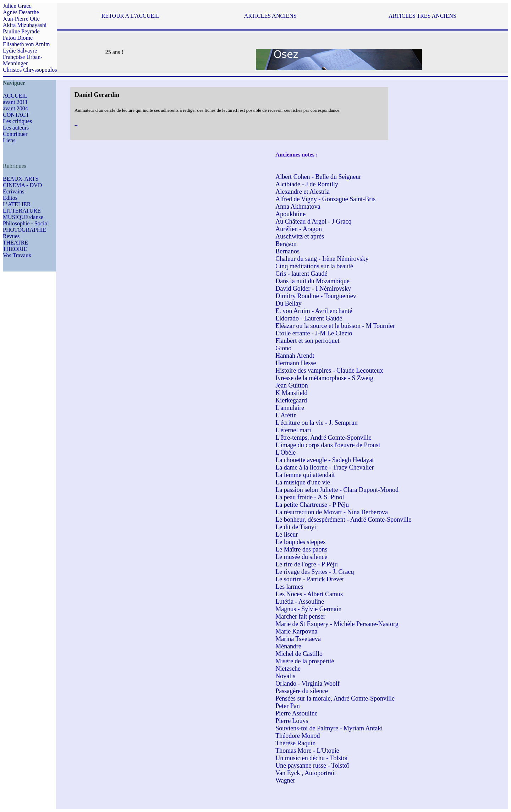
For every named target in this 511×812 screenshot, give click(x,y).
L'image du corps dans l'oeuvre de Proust (328, 445)
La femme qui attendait (305, 475)
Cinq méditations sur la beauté (314, 266)
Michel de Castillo (299, 654)
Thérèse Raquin (295, 743)
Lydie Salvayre (20, 51)
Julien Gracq (17, 6)
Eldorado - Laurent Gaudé (309, 318)
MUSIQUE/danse (23, 217)
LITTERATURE (22, 211)
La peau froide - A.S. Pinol (310, 497)
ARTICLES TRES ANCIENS (422, 16)
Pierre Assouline (296, 713)
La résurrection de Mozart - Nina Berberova (332, 512)
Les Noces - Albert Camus (309, 594)
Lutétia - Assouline (300, 602)
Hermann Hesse (296, 363)
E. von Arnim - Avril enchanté (314, 311)
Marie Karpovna (296, 631)
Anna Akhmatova (298, 207)
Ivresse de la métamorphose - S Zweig (324, 378)
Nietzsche (288, 669)
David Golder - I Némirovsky (313, 289)
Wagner (285, 780)
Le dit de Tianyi (296, 527)
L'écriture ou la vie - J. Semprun (317, 423)
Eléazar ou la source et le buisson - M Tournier (335, 326)
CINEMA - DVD (22, 185)
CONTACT (16, 115)
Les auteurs (16, 128)
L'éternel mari (293, 430)
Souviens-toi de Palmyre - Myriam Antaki (329, 728)
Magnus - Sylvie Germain (308, 609)
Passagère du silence (302, 691)
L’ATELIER (17, 204)
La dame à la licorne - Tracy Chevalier (325, 467)
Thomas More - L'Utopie (307, 751)
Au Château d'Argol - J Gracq (313, 221)
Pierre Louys (292, 721)
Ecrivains (13, 191)
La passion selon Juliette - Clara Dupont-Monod (337, 490)
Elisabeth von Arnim (26, 44)
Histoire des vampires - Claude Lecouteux (329, 371)
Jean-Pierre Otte (21, 19)
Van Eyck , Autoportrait (306, 773)
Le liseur (287, 534)
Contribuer (15, 134)
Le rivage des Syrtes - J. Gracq (315, 572)
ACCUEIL (15, 96)
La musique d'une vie (303, 482)
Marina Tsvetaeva (298, 639)
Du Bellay (289, 303)
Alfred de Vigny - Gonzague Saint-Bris (325, 199)
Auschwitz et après (300, 236)
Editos (10, 198)
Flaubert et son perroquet (307, 341)
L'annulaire (290, 408)
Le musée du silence (301, 557)
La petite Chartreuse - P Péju (312, 505)
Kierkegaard (291, 400)
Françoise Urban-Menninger (23, 60)
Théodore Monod (298, 736)
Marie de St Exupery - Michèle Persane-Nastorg (337, 624)
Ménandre (288, 646)
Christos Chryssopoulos (30, 70)
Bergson (286, 244)
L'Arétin (286, 415)
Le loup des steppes (300, 542)
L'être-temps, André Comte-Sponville (323, 438)
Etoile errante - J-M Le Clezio (314, 333)
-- (76, 125)
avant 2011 (15, 102)
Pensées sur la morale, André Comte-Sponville (335, 698)
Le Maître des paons (301, 549)
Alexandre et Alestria (303, 192)
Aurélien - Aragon (299, 229)
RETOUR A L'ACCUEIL (130, 16)
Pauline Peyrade (21, 31)
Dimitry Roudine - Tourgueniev (316, 296)
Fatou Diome (18, 38)
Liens (9, 140)
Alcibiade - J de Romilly (307, 184)
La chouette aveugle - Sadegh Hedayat (325, 460)
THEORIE (15, 249)
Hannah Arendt (295, 356)
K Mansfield (291, 393)
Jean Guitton (292, 385)
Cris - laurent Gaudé (301, 274)
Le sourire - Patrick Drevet (310, 579)
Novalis (285, 676)
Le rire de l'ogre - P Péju (307, 564)
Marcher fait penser (300, 616)
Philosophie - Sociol (26, 223)
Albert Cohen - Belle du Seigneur (318, 177)
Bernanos (287, 251)
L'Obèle (285, 452)
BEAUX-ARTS (21, 179)
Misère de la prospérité (305, 661)
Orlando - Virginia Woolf (307, 684)
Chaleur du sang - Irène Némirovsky (322, 259)
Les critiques (17, 121)
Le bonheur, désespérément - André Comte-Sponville (343, 520)
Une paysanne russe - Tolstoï (312, 766)
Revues (11, 236)
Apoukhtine (290, 214)
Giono (283, 348)
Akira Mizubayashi (25, 25)
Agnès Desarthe (21, 12)
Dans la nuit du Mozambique (312, 281)
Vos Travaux (17, 255)
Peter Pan (287, 706)
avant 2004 (15, 108)
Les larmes (289, 587)
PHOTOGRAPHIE (24, 230)
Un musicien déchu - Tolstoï (311, 758)
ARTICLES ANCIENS (270, 16)
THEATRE (15, 243)
